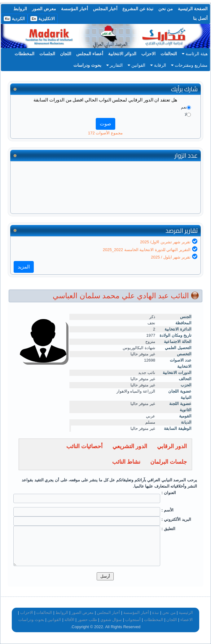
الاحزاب (148, 54)
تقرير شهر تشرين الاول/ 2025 (165, 242)
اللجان (66, 54)
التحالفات (169, 54)
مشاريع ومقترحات (189, 65)
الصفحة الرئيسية (193, 9)
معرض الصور (44, 9)
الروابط (20, 9)
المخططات (24, 54)
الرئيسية (186, 612)
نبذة (156, 612)
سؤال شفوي (111, 620)
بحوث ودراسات (87, 65)
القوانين (136, 65)
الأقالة (69, 620)
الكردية (14, 19)
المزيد (24, 267)
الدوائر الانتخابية (122, 54)
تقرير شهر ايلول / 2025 (171, 257)
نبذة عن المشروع (138, 9)
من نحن (166, 9)
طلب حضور (88, 620)
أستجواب (133, 620)
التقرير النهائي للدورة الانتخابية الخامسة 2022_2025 (147, 250)
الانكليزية (43, 19)
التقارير (115, 65)
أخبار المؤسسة (75, 9)
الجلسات (47, 54)
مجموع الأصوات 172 (105, 133)
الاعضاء (187, 620)
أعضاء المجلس (90, 54)
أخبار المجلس (105, 9)
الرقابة (158, 65)
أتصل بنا (200, 18)
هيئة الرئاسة (195, 54)
